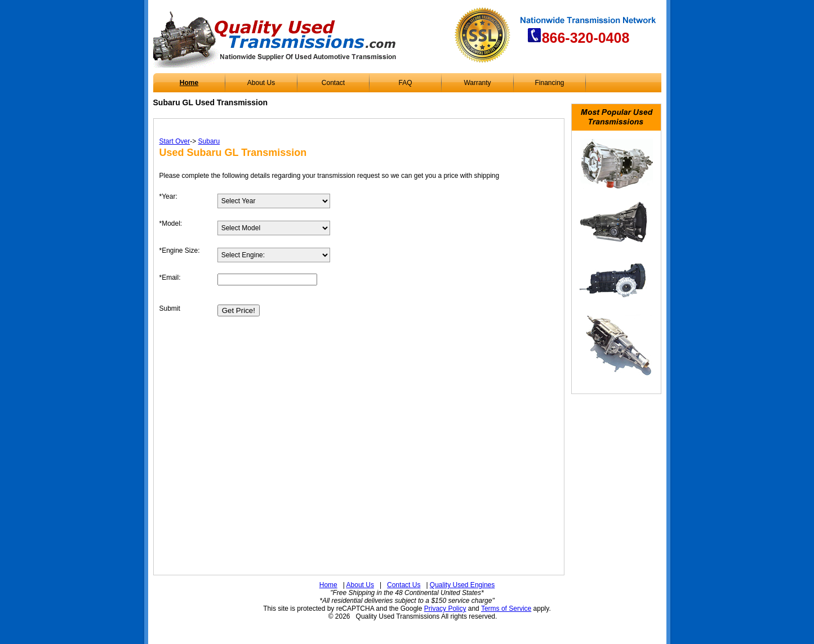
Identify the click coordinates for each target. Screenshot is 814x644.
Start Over (175, 141)
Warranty (477, 83)
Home (189, 83)
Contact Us (404, 585)
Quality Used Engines (462, 585)
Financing (549, 83)
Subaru (209, 141)
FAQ (405, 83)
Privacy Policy (445, 609)
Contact (333, 83)
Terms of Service (506, 609)
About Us (261, 83)
